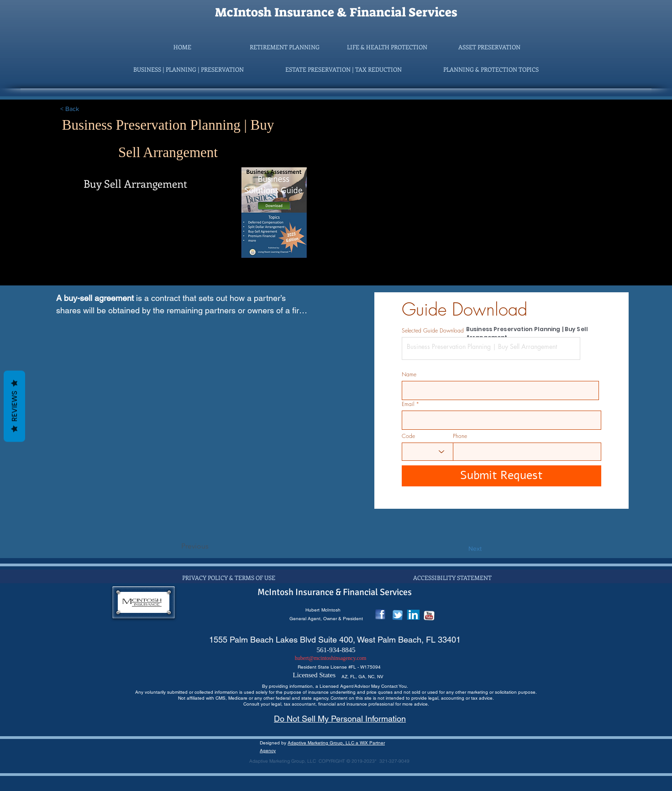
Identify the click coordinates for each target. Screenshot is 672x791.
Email (408, 404)
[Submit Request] (501, 476)
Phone (460, 436)
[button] (285, 47)
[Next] (459, 549)
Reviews (14, 406)
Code (408, 436)
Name (409, 374)
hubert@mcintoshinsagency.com (331, 658)
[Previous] (211, 546)
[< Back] (90, 109)
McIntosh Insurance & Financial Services (336, 12)
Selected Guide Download (433, 331)
